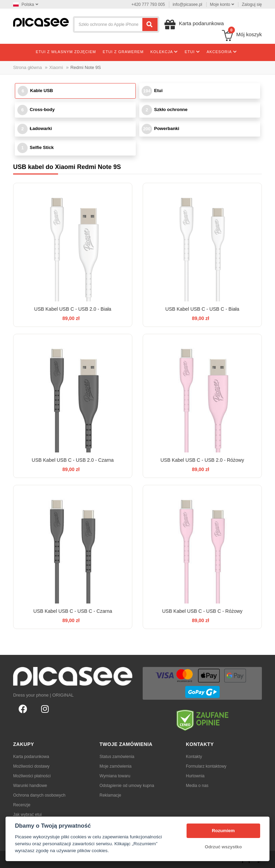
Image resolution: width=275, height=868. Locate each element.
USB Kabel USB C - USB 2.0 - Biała (73, 309)
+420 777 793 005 (148, 4)
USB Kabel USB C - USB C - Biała (202, 309)
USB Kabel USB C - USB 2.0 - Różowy (202, 460)
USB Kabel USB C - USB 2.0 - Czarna (73, 460)
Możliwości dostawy (31, 766)
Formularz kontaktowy (206, 766)
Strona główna (27, 67)
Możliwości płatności (32, 776)
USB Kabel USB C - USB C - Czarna (73, 611)
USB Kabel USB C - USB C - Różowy (202, 611)
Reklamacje (110, 795)
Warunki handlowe (30, 786)
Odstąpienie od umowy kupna (127, 786)
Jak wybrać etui (27, 815)
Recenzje (22, 805)
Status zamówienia (117, 757)
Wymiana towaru (115, 776)
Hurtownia (195, 776)
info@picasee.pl (188, 4)
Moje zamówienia (116, 766)
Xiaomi (56, 67)
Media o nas (197, 786)
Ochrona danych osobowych (39, 795)
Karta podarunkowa (31, 757)
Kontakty (194, 757)
